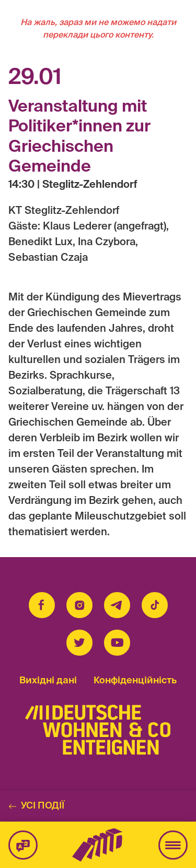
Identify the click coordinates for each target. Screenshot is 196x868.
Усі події (36, 806)
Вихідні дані (48, 681)
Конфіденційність (135, 681)
